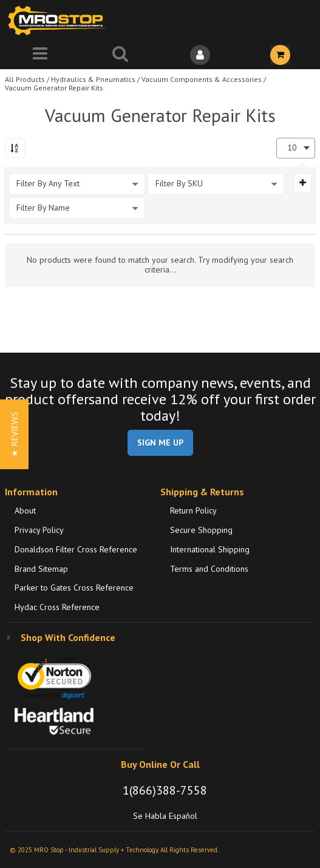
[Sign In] (200, 55)
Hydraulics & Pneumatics (93, 79)
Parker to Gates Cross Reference (74, 588)
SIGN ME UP (160, 442)
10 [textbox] (292, 148)
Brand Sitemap (41, 569)
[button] (14, 434)
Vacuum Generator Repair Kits (54, 88)
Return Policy (193, 510)
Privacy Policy (39, 530)
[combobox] (296, 148)
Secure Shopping (201, 530)
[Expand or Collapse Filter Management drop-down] (303, 183)
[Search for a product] (120, 55)
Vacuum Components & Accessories (202, 79)
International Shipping (210, 549)
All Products (25, 79)
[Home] (60, 20)
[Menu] (40, 55)
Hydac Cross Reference (57, 607)
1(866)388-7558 (165, 790)
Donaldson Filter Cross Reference (76, 549)
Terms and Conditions (209, 569)
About (25, 510)
